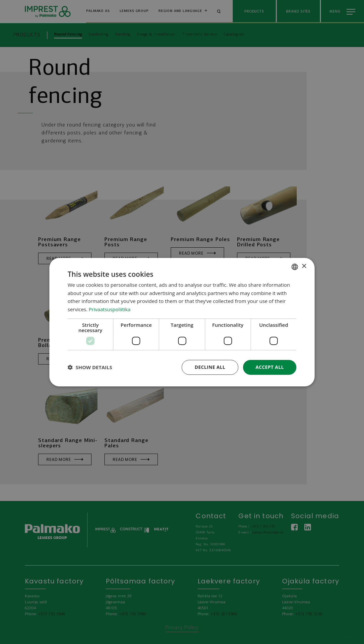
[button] (90, 367)
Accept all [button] (270, 367)
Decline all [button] (210, 367)
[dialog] (182, 322)
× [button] (304, 266)
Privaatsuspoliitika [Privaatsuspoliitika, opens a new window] (110, 309)
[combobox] (295, 267)
